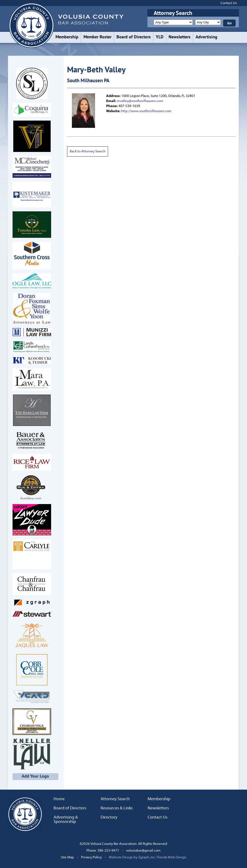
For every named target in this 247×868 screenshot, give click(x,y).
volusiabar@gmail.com (143, 851)
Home (59, 799)
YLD (160, 37)
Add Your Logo (35, 776)
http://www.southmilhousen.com (146, 111)
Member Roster (97, 37)
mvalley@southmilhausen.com (140, 101)
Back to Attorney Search (88, 151)
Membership (67, 37)
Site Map (67, 857)
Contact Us (229, 3)
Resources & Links (117, 808)
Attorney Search (115, 799)
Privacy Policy (91, 857)
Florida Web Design (171, 857)
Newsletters (180, 37)
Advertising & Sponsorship (66, 820)
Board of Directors (134, 37)
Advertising (206, 37)
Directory (109, 817)
